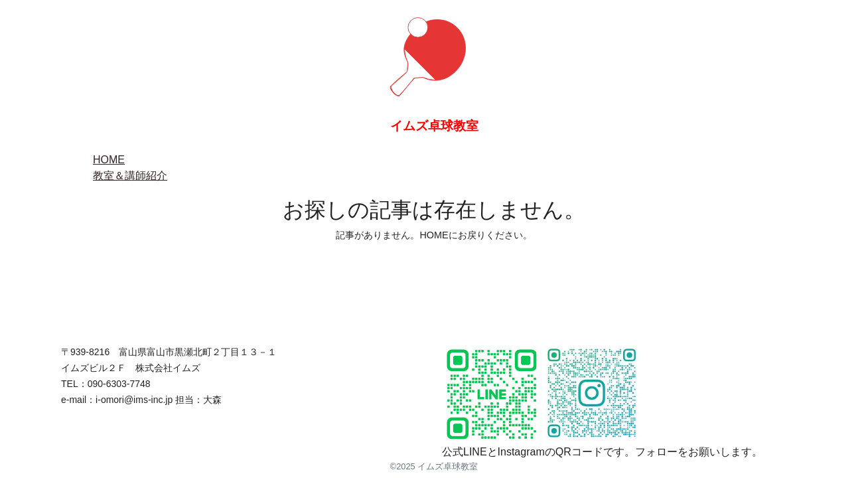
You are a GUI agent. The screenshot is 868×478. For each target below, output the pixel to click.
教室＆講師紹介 (130, 176)
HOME (109, 160)
